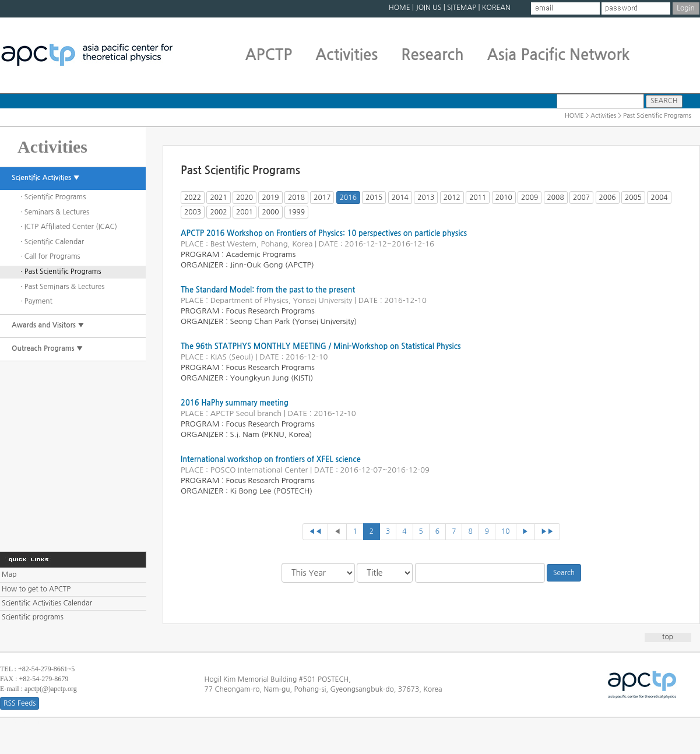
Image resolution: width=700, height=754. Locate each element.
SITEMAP (462, 8)
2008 (556, 198)
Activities (347, 55)
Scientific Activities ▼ (46, 178)
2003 (193, 212)
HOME (400, 8)
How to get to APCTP (36, 589)
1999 (296, 212)
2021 (218, 198)
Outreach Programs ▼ (47, 348)
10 (506, 531)
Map (9, 575)
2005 (633, 198)
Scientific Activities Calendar (47, 603)
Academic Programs (261, 254)
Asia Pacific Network (559, 55)
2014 (400, 198)
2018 (296, 198)
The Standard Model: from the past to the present (268, 290)
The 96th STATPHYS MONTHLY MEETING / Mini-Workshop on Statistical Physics (321, 346)
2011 (478, 198)
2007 (581, 198)
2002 (218, 212)
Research (432, 55)
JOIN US (428, 8)
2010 (504, 198)
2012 (452, 198)
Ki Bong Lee (251, 491)
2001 (245, 212)
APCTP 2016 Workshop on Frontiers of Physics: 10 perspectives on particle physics (324, 233)
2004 (659, 198)
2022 (193, 198)
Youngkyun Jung (260, 378)
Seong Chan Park (260, 321)
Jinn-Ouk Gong (257, 265)
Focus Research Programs (270, 311)
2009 (530, 198)
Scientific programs (33, 617)
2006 (608, 198)
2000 (270, 212)
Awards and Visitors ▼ (48, 325)
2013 (426, 198)
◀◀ (316, 531)
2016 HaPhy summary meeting (235, 403)
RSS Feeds (20, 703)
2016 (348, 198)
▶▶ (548, 531)
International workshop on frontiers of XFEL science (271, 459)
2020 (245, 198)
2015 (374, 198)
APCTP (269, 55)
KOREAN (496, 8)
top (668, 637)
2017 (322, 198)
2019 (270, 198)
